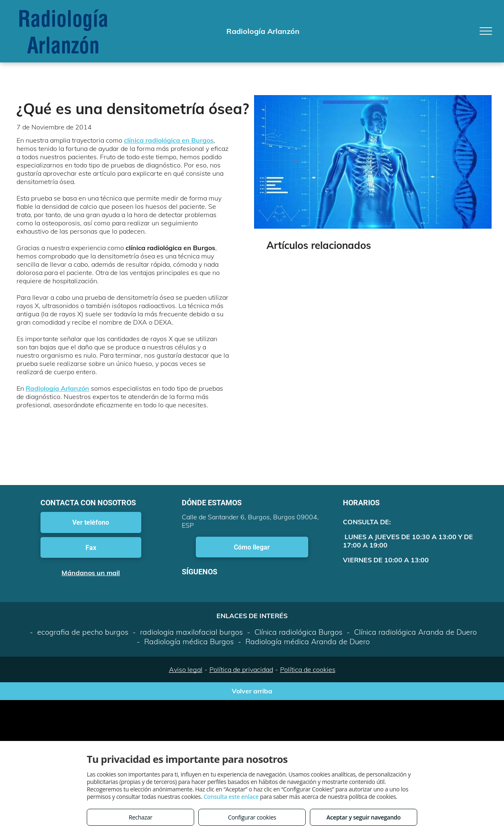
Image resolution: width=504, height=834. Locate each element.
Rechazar (140, 817)
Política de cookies (308, 669)
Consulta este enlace (231, 797)
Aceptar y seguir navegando (363, 817)
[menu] (486, 31)
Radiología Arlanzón (57, 388)
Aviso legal (186, 669)
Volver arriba (252, 691)
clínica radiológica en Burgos (169, 140)
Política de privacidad (241, 669)
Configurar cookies (252, 817)
